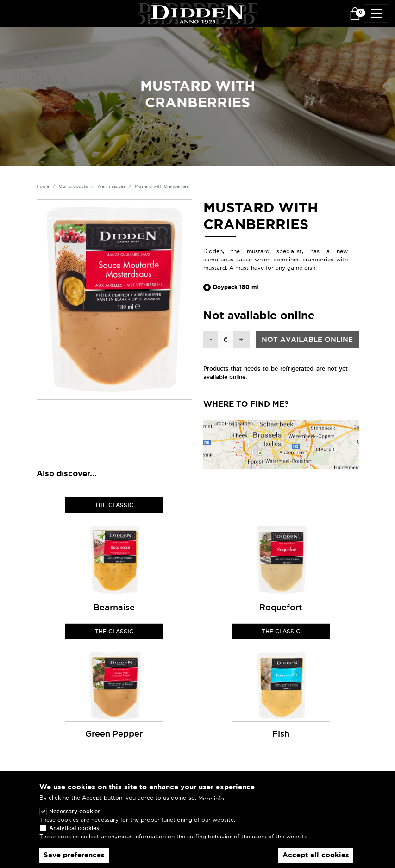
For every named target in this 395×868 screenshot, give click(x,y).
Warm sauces (111, 186)
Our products (73, 186)
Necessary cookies (75, 819)
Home (43, 186)
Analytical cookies (74, 836)
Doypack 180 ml (236, 287)
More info (211, 806)
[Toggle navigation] (376, 13)
